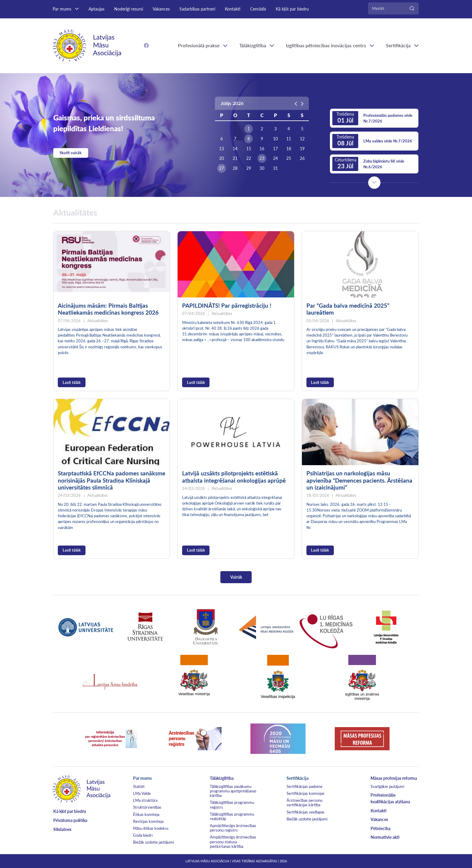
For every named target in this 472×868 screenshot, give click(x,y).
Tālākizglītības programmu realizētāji (232, 816)
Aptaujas (96, 9)
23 (262, 158)
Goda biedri (143, 835)
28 (235, 168)
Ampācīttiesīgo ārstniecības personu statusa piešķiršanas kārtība (233, 842)
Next (374, 183)
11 (289, 139)
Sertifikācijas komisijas (306, 793)
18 (289, 149)
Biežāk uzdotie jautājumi (154, 842)
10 (275, 139)
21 (235, 158)
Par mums (62, 9)
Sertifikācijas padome (304, 786)
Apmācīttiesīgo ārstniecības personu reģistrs (233, 828)
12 (302, 139)
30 (262, 168)
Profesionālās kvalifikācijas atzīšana (390, 798)
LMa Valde (142, 793)
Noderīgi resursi (129, 9)
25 (289, 158)
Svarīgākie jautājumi (387, 786)
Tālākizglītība (253, 45)
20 (222, 158)
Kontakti (233, 9)
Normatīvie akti (385, 837)
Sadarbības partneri (197, 9)
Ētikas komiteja (146, 814)
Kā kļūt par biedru (292, 9)
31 (275, 168)
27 (222, 168)
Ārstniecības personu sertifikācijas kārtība (304, 803)
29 (249, 168)
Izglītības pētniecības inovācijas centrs (326, 45)
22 (249, 158)
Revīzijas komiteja (148, 821)
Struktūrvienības (147, 807)
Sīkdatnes (62, 829)
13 (222, 149)
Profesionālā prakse (199, 45)
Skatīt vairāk (71, 153)
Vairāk (236, 577)
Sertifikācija (398, 45)
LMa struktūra (145, 800)
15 (249, 149)
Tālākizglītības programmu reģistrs (232, 805)
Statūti (139, 786)
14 (235, 149)
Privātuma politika (70, 820)
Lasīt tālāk (72, 382)
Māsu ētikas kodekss (151, 828)
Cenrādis (258, 9)
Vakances (161, 9)
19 (302, 149)
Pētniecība (380, 828)
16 (262, 149)
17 (275, 149)
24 (275, 158)
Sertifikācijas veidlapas (306, 812)
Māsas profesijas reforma (394, 778)
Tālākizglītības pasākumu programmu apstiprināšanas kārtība (233, 791)
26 (302, 158)
